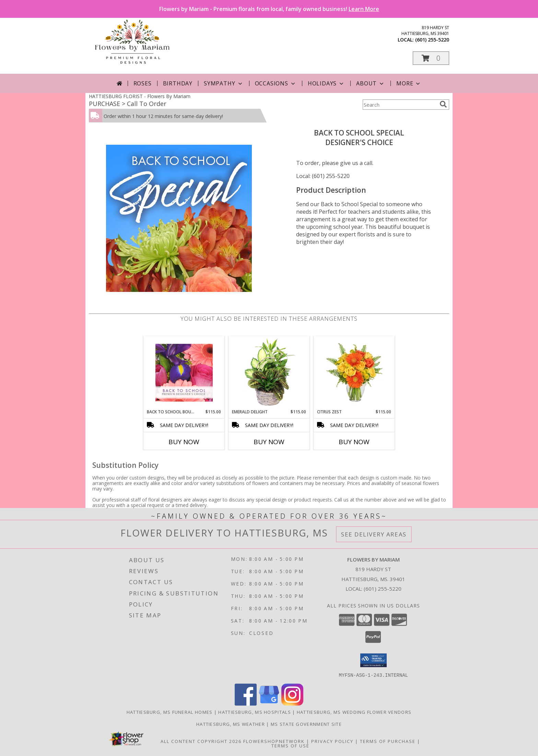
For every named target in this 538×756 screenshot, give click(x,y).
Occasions (276, 83)
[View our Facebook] (246, 703)
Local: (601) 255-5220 (323, 176)
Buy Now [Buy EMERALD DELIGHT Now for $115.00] (269, 442)
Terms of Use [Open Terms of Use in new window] (290, 745)
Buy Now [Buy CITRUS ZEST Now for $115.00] (354, 442)
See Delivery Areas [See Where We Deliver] (374, 534)
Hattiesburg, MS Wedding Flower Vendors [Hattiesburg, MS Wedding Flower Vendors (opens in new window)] (354, 712)
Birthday (178, 83)
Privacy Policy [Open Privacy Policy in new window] (332, 741)
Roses (143, 83)
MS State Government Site (306, 724)
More (409, 83)
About (371, 83)
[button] (431, 58)
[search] (443, 104)
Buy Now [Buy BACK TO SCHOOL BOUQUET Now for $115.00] (184, 442)
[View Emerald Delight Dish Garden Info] (269, 373)
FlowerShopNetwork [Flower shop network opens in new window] (274, 741)
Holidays (326, 83)
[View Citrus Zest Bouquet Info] (354, 373)
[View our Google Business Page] (269, 703)
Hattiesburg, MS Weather (231, 724)
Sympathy (224, 83)
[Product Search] (400, 105)
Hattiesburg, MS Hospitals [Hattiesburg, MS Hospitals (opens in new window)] (255, 712)
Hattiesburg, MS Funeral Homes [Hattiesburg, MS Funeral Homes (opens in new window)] (170, 712)
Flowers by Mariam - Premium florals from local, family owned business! (269, 9)
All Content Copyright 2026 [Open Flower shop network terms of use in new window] (201, 741)
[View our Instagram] (292, 703)
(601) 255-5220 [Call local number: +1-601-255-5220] (432, 40)
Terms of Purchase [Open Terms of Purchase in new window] (388, 741)
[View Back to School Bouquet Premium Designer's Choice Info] (184, 373)
